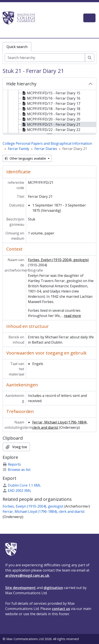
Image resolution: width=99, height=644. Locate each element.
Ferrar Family (19, 149)
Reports (12, 464)
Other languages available (26, 158)
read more (72, 316)
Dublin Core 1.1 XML (22, 485)
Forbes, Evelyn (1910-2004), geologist (58, 260)
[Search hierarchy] (45, 58)
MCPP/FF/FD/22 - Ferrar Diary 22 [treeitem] (51, 130)
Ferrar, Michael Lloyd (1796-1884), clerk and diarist (44, 511)
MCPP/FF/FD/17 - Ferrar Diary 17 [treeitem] (51, 103)
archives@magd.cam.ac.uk (27, 575)
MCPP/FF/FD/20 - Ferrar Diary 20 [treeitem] (51, 119)
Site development (20, 588)
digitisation (53, 588)
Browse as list (17, 470)
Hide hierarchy (21, 84)
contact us (61, 609)
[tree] (49, 112)
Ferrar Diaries (46, 149)
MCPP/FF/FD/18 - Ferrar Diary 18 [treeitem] (51, 109)
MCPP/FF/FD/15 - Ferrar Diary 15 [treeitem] (51, 93)
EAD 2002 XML (17, 491)
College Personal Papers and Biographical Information (47, 143)
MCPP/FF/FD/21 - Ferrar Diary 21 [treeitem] (51, 124)
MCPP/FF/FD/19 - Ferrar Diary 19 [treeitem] (51, 114)
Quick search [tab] (17, 47)
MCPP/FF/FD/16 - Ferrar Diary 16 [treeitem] (51, 98)
